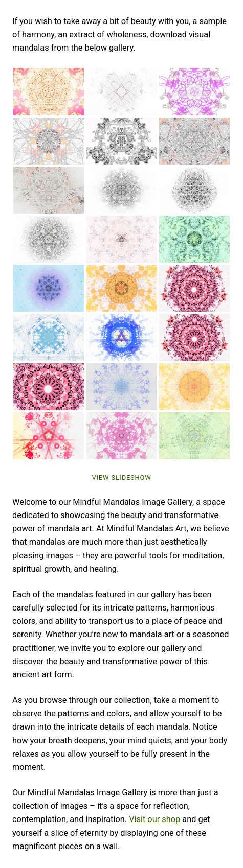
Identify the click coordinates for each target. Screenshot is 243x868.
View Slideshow (121, 477)
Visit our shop (154, 819)
